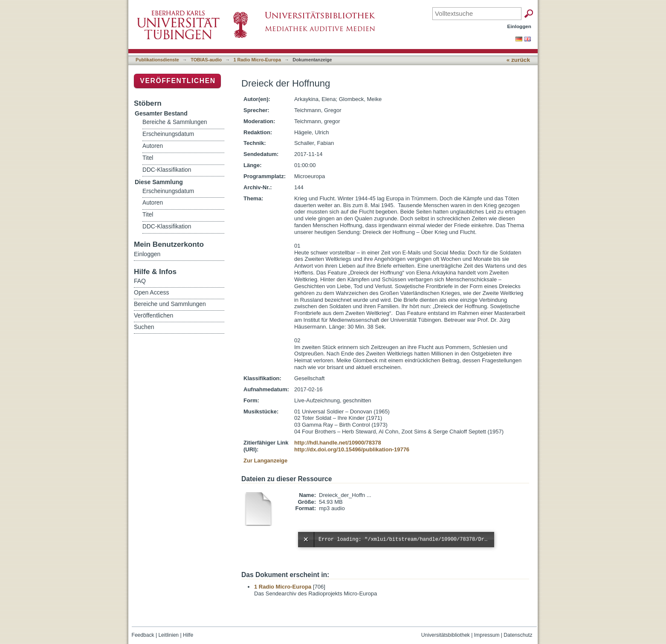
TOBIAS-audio (206, 60)
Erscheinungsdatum (168, 134)
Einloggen (520, 26)
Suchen (144, 327)
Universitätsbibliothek (446, 635)
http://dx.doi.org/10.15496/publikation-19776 (352, 449)
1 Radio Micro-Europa (257, 60)
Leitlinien (168, 635)
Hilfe (188, 635)
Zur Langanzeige (265, 461)
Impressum (487, 635)
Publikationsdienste (157, 60)
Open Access (152, 292)
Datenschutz (518, 635)
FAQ (140, 281)
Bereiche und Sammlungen (170, 304)
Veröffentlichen (178, 81)
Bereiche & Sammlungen (175, 122)
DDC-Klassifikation (167, 170)
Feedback (143, 635)
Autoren (153, 146)
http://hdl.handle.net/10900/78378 (338, 443)
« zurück (518, 60)
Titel (148, 158)
